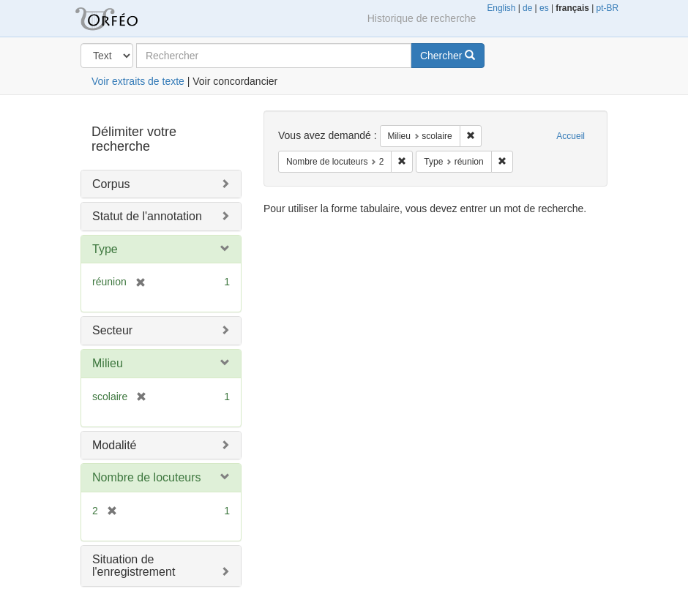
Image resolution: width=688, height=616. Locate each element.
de (527, 8)
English (501, 8)
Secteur (112, 330)
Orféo (124, 18)
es (544, 8)
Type (105, 249)
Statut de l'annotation (147, 216)
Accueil (571, 136)
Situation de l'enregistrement (134, 566)
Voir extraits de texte (138, 81)
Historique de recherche (422, 18)
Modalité (114, 445)
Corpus (111, 184)
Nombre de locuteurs (147, 477)
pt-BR (607, 8)
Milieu (108, 363)
